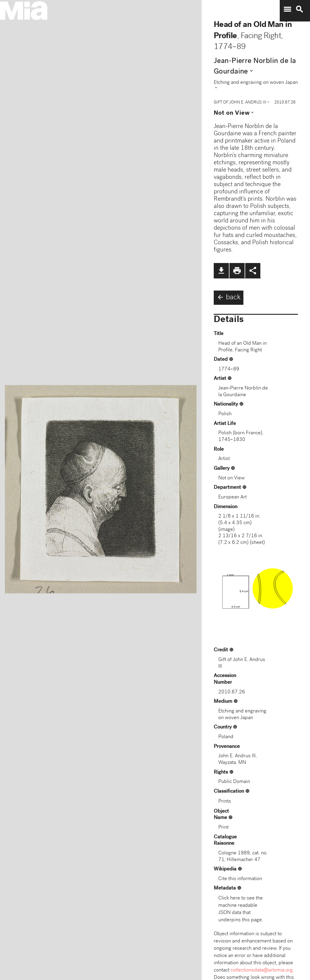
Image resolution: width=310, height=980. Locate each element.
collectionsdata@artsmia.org (262, 970)
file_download (221, 271)
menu (287, 9)
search (299, 9)
